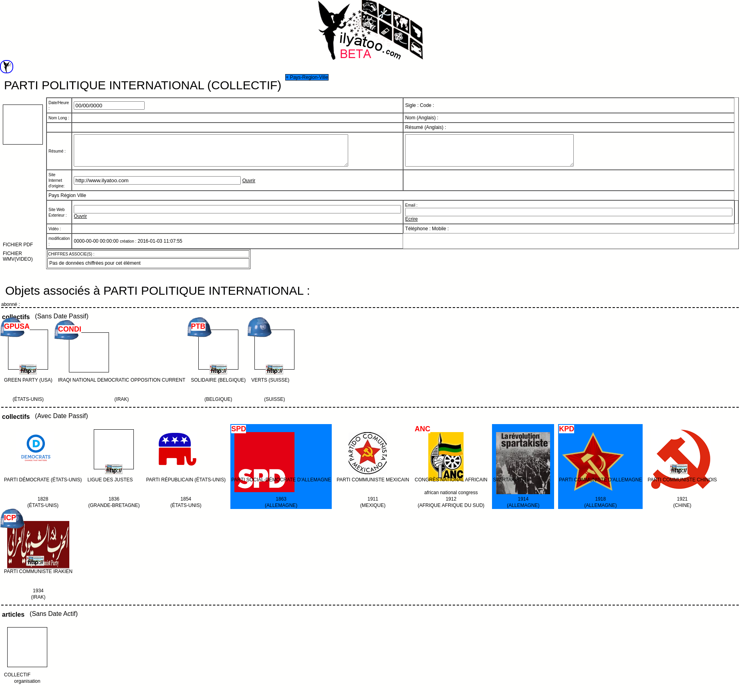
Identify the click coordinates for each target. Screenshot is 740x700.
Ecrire (411, 225)
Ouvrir (249, 187)
